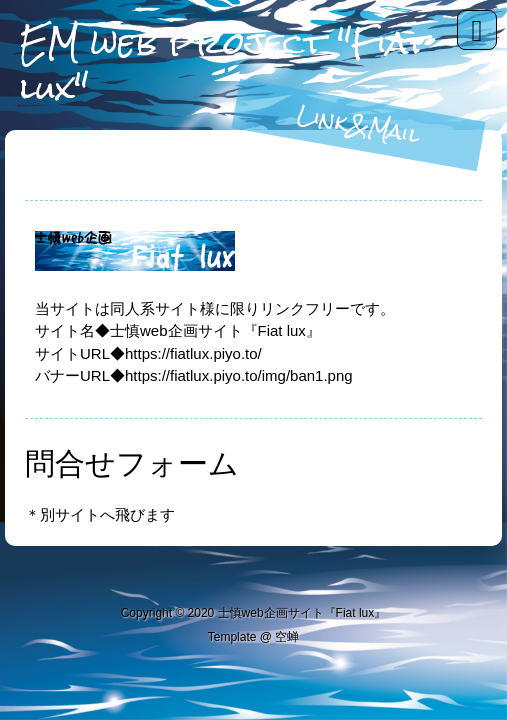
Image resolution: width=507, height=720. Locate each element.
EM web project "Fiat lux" (224, 65)
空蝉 (287, 637)
